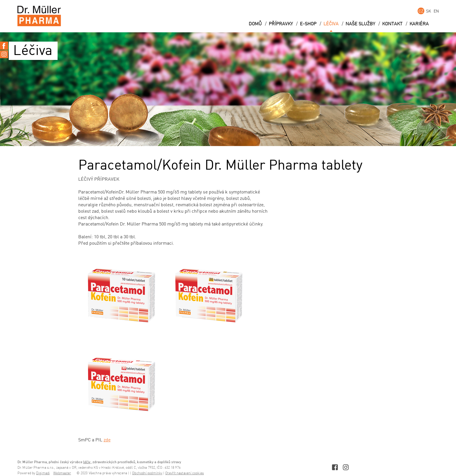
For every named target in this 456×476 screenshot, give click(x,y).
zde (107, 440)
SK (429, 11)
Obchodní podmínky (147, 473)
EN (436, 11)
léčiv (87, 462)
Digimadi (43, 473)
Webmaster (62, 473)
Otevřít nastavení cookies (185, 473)
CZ (421, 11)
